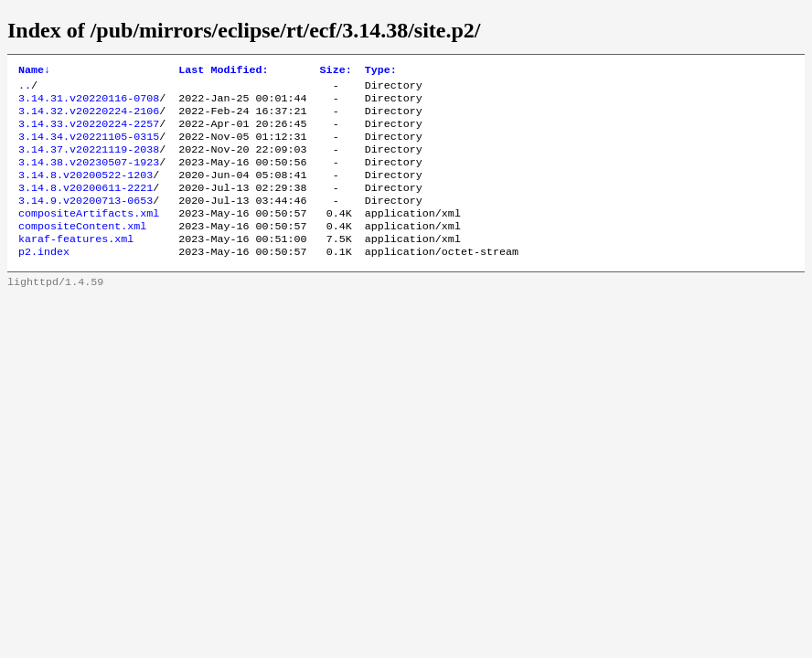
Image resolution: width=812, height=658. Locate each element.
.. (25, 89)
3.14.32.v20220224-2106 (89, 118)
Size (336, 71)
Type (381, 71)
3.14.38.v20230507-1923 (89, 176)
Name (34, 71)
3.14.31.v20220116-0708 (89, 103)
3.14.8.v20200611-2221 (85, 206)
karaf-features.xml (76, 264)
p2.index (44, 279)
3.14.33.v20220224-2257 (89, 133)
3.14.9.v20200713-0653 (85, 220)
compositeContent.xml (82, 249)
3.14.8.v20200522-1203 (85, 191)
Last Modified (223, 71)
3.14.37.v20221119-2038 (89, 162)
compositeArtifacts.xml (89, 235)
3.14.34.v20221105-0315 (89, 147)
